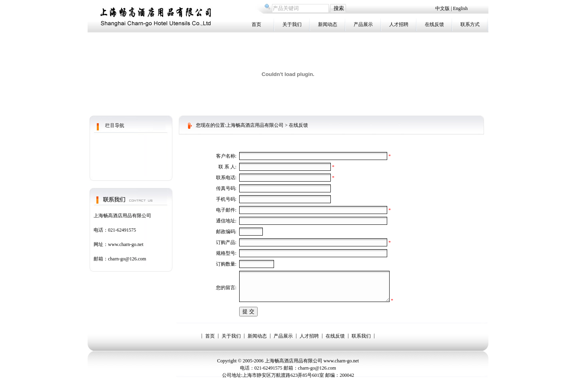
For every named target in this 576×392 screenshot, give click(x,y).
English (461, 8)
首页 (256, 24)
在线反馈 (434, 24)
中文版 (443, 8)
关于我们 (292, 24)
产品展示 (363, 24)
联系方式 (470, 24)
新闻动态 (328, 24)
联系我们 (361, 342)
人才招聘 (399, 24)
